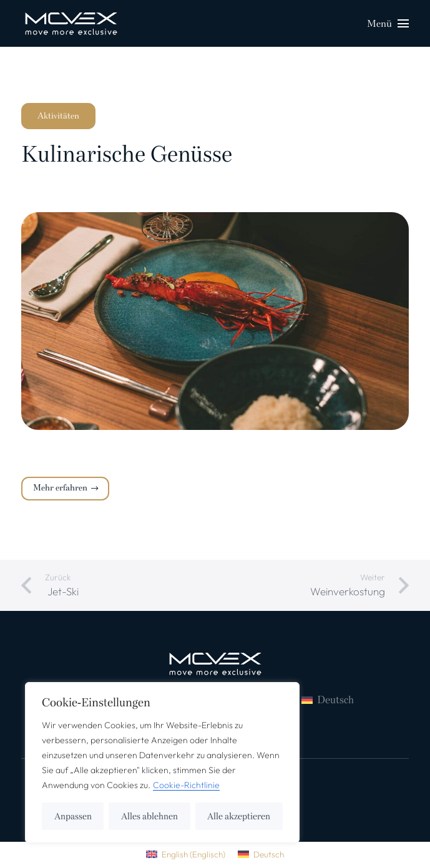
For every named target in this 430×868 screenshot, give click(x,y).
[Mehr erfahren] (65, 489)
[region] (162, 763)
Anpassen (73, 816)
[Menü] (388, 24)
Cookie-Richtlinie (186, 785)
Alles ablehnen (149, 816)
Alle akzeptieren (239, 816)
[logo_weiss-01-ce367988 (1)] (71, 24)
